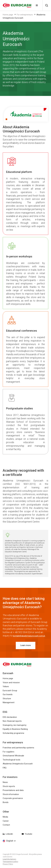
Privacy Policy (8, 864)
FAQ (5, 768)
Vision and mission (11, 683)
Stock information (11, 794)
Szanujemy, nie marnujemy (15, 725)
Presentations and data (13, 790)
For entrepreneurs (25, 15)
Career (6, 821)
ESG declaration (10, 717)
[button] (37, 5)
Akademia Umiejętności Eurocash (18, 764)
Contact (6, 825)
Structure (7, 699)
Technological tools (11, 760)
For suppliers (8, 752)
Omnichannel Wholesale (13, 756)
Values (6, 686)
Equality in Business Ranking (15, 729)
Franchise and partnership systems (18, 748)
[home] (16, 5)
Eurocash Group (10, 691)
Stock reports (9, 786)
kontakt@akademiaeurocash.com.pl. (29, 636)
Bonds (6, 802)
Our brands (8, 694)
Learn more (26, 645)
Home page (8, 15)
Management (9, 702)
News (5, 782)
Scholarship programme (13, 733)
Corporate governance (13, 798)
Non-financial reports (12, 721)
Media (5, 817)
